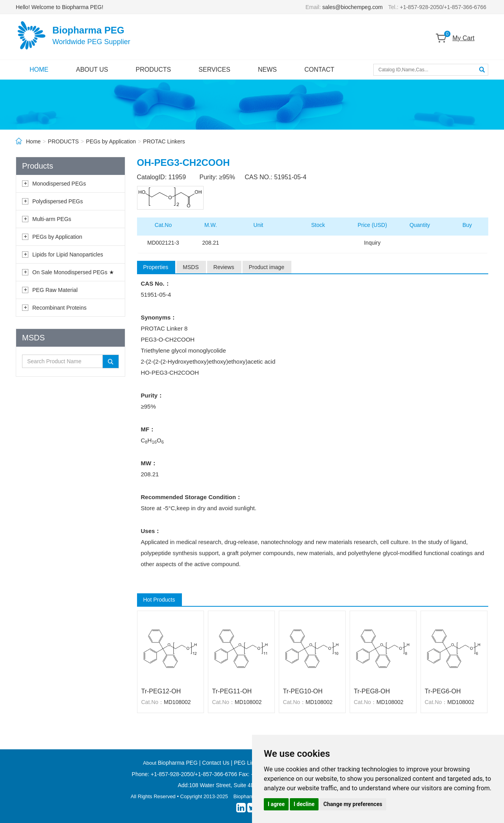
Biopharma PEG (178, 763)
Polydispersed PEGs (57, 201)
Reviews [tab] (224, 267)
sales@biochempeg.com (353, 7)
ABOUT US (92, 70)
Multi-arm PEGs (52, 219)
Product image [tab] (267, 267)
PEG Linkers (249, 763)
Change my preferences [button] (353, 804)
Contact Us (216, 763)
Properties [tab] (156, 267)
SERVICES (214, 70)
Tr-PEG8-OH (372, 691)
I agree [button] (276, 804)
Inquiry (372, 243)
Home (33, 141)
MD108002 (177, 702)
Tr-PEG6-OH (443, 691)
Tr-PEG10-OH (303, 691)
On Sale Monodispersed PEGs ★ (73, 272)
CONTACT (319, 70)
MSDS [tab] (191, 267)
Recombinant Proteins (59, 308)
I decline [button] (304, 804)
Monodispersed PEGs (59, 184)
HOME (39, 70)
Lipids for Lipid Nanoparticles (68, 255)
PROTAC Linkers (164, 141)
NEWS (267, 70)
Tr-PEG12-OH (161, 691)
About (150, 763)
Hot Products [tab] (159, 600)
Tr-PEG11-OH (232, 691)
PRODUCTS (154, 70)
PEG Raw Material (55, 290)
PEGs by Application (111, 141)
